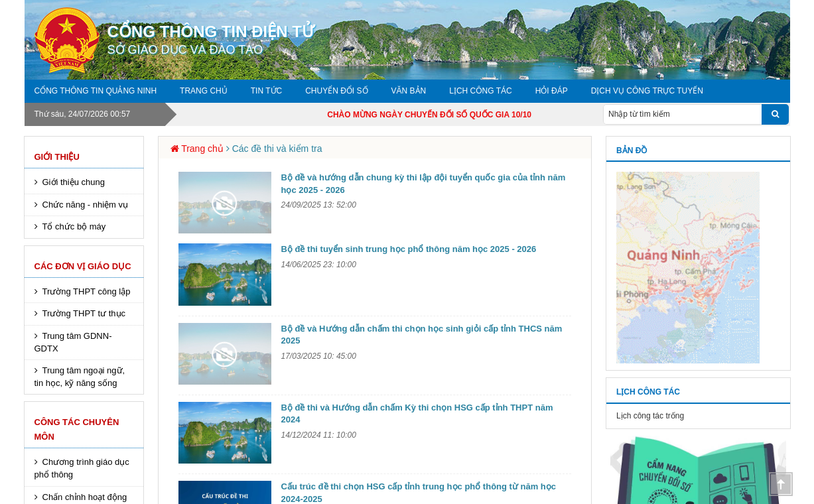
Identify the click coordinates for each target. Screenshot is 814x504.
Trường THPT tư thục (84, 313)
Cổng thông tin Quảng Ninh (96, 91)
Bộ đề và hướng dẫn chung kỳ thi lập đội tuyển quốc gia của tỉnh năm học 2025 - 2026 (424, 184)
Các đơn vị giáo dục (83, 266)
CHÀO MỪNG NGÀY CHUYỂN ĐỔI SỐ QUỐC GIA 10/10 (443, 115)
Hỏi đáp (552, 91)
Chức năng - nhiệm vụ (86, 205)
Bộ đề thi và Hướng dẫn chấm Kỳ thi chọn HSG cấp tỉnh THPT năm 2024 (417, 414)
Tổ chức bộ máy (74, 226)
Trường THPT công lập (87, 291)
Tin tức (266, 91)
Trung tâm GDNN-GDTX (73, 342)
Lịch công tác (480, 91)
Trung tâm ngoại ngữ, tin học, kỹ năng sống (80, 377)
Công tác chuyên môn (77, 429)
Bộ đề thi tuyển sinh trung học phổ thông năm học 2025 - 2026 (409, 249)
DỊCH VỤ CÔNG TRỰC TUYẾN (647, 91)
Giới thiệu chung (74, 182)
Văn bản (409, 91)
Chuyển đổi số (336, 91)
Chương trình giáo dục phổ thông (82, 468)
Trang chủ (204, 91)
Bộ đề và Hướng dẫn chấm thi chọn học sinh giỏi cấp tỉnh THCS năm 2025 (422, 335)
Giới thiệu (57, 157)
